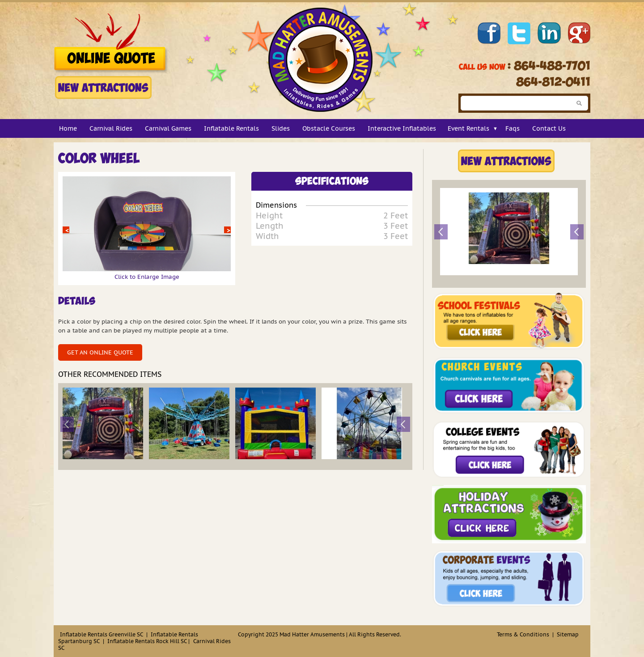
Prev (66, 230)
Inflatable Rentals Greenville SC (102, 634)
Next (227, 230)
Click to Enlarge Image (147, 273)
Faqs (513, 128)
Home (68, 128)
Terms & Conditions (523, 634)
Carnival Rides (111, 128)
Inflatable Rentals (231, 128)
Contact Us (549, 128)
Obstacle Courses (329, 128)
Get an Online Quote (100, 352)
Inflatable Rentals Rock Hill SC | (148, 641)
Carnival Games (168, 128)
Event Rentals (468, 128)
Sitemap (568, 634)
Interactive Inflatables (402, 128)
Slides (281, 128)
